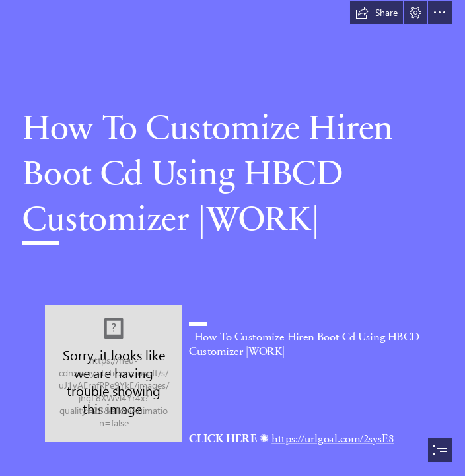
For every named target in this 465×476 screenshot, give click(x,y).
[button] (376, 13)
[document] (232, 238)
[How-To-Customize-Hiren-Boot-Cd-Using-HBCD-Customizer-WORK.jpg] (114, 374)
